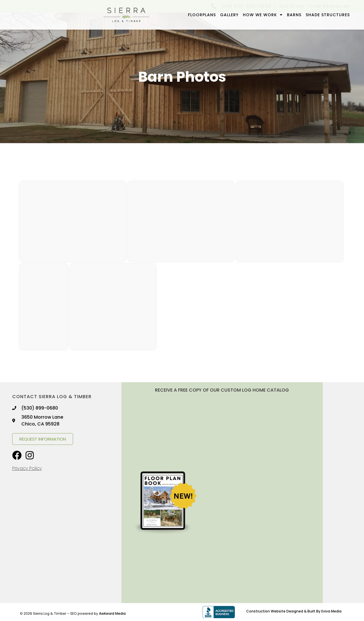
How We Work (263, 15)
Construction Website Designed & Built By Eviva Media (294, 611)
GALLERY (229, 15)
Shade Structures (328, 15)
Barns (294, 15)
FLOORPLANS (202, 15)
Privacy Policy (27, 468)
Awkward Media (112, 613)
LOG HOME (254, 390)
